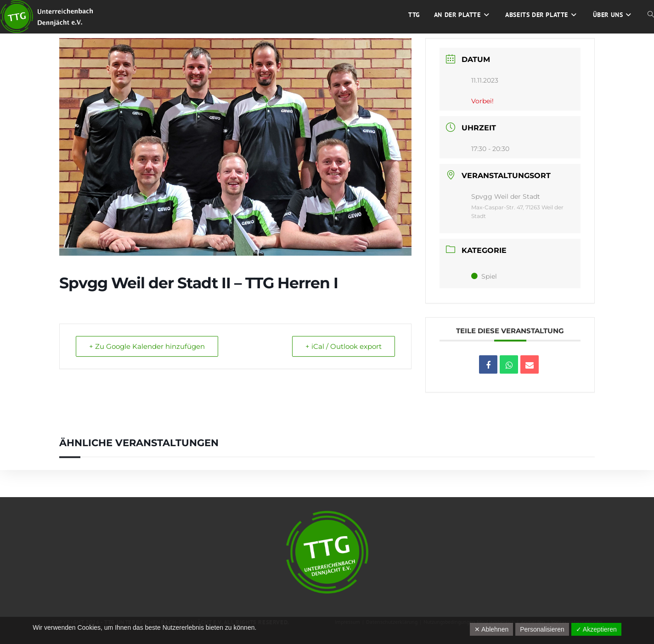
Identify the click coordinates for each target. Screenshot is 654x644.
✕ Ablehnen (491, 629)
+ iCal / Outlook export (344, 346)
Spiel (484, 276)
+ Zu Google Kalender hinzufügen (147, 346)
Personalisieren (542, 629)
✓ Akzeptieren (596, 629)
